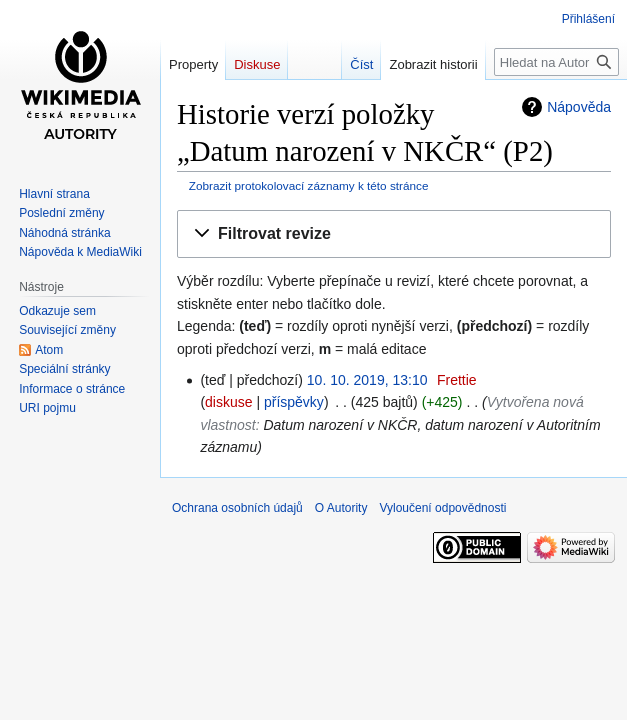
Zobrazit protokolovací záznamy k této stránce (309, 185)
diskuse (228, 402)
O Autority (341, 508)
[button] (394, 234)
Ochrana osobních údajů (237, 508)
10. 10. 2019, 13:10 (367, 380)
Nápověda (579, 107)
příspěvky (294, 402)
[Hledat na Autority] (556, 62)
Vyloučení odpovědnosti (442, 508)
